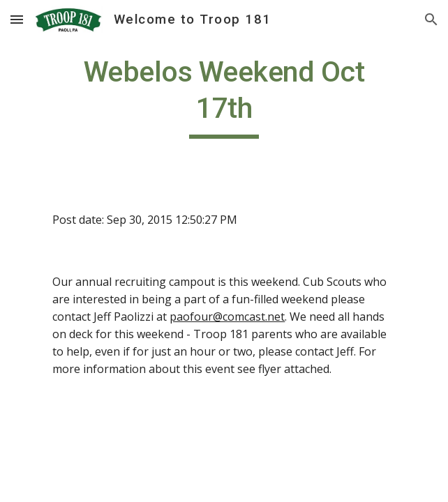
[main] (224, 96)
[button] (17, 19)
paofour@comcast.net (227, 317)
